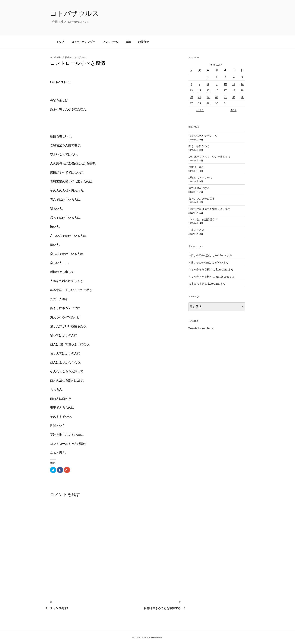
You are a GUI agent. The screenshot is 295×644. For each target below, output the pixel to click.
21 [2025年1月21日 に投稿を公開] (200, 97)
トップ (60, 42)
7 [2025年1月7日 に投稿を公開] (200, 84)
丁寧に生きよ (196, 230)
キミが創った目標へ (200, 269)
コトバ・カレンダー (83, 42)
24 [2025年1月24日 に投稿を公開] (225, 97)
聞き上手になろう (199, 146)
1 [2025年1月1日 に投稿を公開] (208, 77)
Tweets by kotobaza (201, 328)
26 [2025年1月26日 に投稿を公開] (242, 97)
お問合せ (143, 42)
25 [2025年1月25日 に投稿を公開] (234, 97)
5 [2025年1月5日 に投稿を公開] (242, 77)
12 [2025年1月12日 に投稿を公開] (242, 84)
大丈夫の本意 (196, 284)
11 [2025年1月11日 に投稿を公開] (234, 84)
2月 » (234, 110)
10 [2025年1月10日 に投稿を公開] (225, 84)
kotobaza (221, 255)
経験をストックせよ (200, 178)
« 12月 (200, 110)
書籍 (128, 42)
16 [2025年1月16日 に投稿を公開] (217, 90)
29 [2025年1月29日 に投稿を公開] (208, 103)
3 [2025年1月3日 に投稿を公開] (225, 77)
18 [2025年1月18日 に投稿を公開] (234, 90)
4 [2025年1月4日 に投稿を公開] (234, 77)
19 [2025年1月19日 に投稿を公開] (242, 90)
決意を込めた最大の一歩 (203, 136)
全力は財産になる (199, 188)
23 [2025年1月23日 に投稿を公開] (217, 97)
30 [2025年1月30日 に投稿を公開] (217, 103)
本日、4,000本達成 (200, 255)
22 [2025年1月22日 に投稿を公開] (208, 97)
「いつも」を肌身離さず (203, 219)
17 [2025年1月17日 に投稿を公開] (225, 90)
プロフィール (110, 42)
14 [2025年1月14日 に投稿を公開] (200, 90)
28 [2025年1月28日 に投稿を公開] (200, 103)
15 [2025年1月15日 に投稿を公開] (208, 90)
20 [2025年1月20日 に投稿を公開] (191, 97)
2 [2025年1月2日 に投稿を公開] (217, 77)
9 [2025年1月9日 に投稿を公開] (217, 84)
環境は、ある (196, 167)
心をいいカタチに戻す (202, 198)
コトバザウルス (74, 13)
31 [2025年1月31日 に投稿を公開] (225, 103)
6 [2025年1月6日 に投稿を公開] (191, 84)
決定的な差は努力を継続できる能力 (210, 209)
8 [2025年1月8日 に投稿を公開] (208, 84)
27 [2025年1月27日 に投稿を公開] (191, 103)
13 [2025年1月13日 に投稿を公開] (191, 90)
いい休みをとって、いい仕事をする (210, 157)
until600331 (224, 277)
